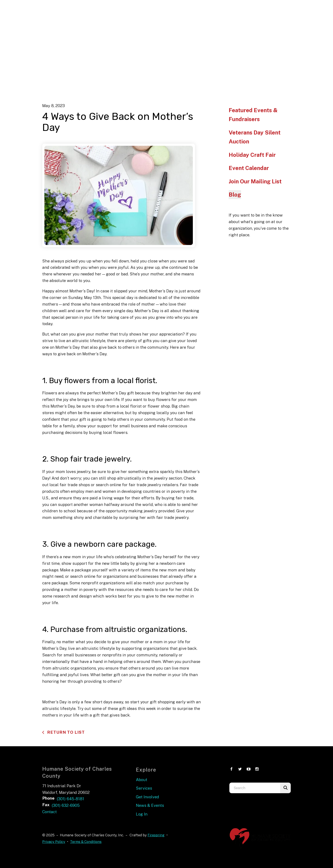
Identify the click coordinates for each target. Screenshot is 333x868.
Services (144, 788)
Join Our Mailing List (255, 181)
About (142, 780)
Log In (142, 814)
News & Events (150, 805)
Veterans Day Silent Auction (255, 137)
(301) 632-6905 (66, 805)
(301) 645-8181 (70, 799)
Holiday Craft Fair (252, 155)
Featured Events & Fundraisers (253, 115)
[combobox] (255, 788)
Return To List (65, 732)
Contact (49, 812)
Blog (235, 195)
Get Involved (147, 797)
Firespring (156, 835)
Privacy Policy (54, 842)
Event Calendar (249, 168)
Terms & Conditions (86, 842)
